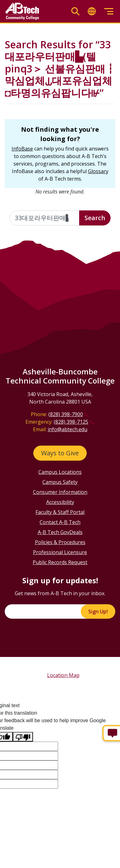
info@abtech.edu (68, 429)
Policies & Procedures (60, 542)
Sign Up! (98, 611)
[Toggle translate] (92, 11)
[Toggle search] (75, 11)
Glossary (98, 171)
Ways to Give (60, 453)
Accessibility (60, 502)
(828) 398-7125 (71, 422)
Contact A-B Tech (60, 522)
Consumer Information (60, 492)
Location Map (63, 675)
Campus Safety (60, 482)
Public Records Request (60, 562)
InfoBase (22, 149)
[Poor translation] (23, 737)
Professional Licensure (60, 552)
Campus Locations (60, 472)
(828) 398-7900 (66, 414)
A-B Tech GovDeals (60, 532)
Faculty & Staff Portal (60, 512)
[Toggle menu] (109, 11)
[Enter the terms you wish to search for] (44, 218)
